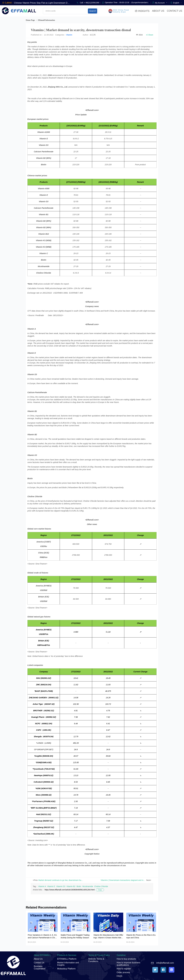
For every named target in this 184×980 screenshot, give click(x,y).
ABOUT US (158, 11)
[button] (161, 3)
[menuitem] (178, 3)
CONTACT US (175, 11)
